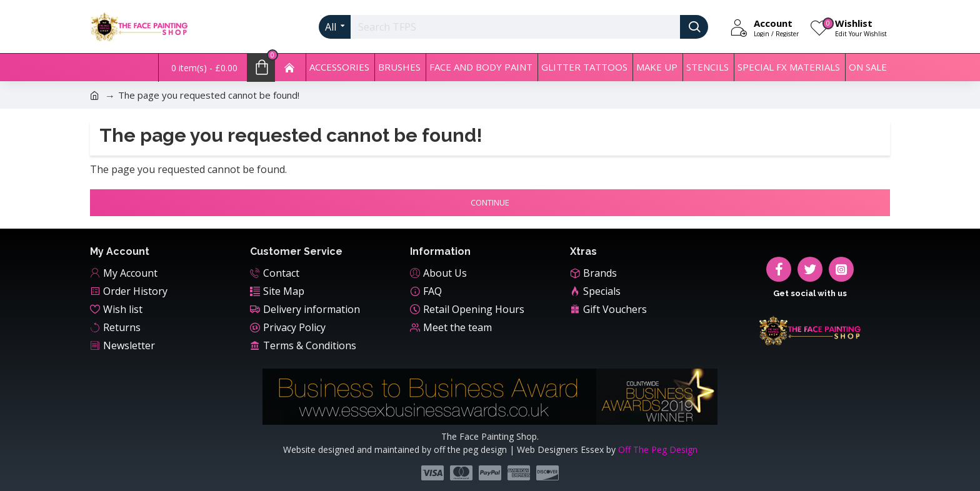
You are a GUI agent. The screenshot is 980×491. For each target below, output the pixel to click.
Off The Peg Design (658, 449)
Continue (490, 202)
